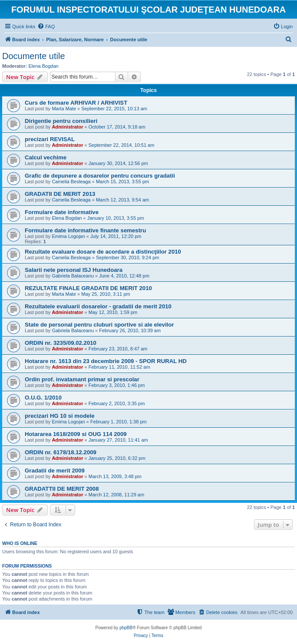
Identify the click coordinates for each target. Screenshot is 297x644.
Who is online (20, 543)
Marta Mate (64, 109)
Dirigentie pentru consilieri (61, 121)
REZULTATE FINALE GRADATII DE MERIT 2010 (88, 288)
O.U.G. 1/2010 (43, 398)
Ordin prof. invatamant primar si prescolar (82, 379)
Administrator (67, 127)
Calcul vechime (46, 157)
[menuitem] (46, 26)
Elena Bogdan (44, 66)
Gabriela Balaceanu (73, 276)
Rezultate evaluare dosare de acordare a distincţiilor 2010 (103, 252)
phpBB (126, 628)
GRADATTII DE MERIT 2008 (62, 489)
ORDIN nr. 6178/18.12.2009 (61, 452)
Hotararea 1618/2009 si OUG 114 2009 (76, 434)
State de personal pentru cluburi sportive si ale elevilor (99, 325)
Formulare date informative (62, 212)
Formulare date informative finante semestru (85, 230)
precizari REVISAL (50, 139)
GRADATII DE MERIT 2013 (60, 194)
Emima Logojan (68, 236)
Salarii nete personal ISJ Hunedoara (74, 270)
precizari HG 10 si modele (60, 416)
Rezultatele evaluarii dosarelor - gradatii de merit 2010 (98, 306)
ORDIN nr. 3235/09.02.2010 (61, 343)
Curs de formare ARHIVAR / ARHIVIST (76, 103)
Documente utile (34, 56)
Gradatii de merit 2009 (55, 471)
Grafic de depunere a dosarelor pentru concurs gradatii (100, 176)
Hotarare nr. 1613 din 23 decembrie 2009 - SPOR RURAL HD (106, 361)
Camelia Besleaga (71, 182)
